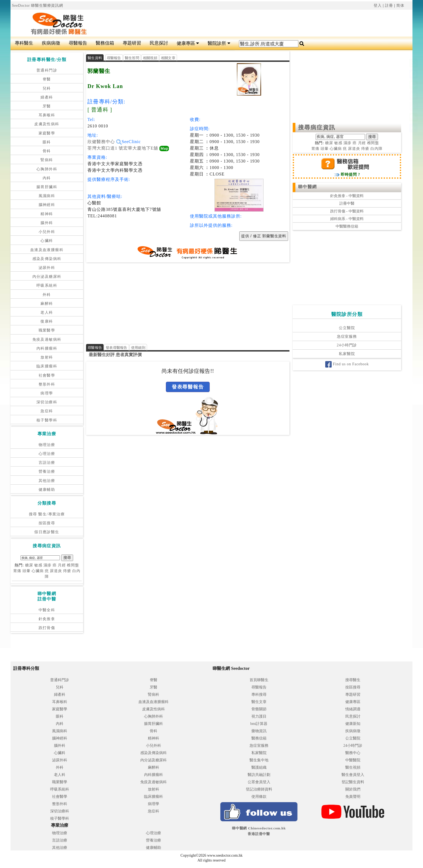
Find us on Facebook (347, 364)
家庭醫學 (47, 133)
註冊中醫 (347, 203)
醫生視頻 (353, 767)
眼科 (47, 142)
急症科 (47, 411)
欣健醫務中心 (105, 142)
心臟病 (38, 571)
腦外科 (47, 223)
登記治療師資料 (259, 789)
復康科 (47, 321)
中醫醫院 (353, 760)
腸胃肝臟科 (47, 187)
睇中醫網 (308, 187)
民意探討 (159, 43)
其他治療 (47, 481)
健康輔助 (47, 490)
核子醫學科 (47, 420)
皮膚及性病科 (47, 124)
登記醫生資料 (353, 782)
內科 (47, 178)
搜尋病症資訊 (317, 127)
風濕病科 (47, 196)
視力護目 (259, 716)
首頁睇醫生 (259, 680)
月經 (62, 565)
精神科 (47, 214)
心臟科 (47, 241)
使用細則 (138, 348)
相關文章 (168, 58)
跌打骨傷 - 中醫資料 (347, 211)
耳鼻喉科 (47, 115)
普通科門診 (47, 70)
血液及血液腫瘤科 (47, 250)
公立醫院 (347, 328)
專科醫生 (24, 43)
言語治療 (47, 463)
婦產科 (47, 97)
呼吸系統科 (47, 286)
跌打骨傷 (47, 628)
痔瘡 (67, 571)
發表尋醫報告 (117, 348)
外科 (47, 295)
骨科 (47, 151)
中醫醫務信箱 (347, 226)
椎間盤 (73, 565)
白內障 (376, 149)
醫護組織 (259, 767)
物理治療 (47, 445)
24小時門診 (347, 345)
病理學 (47, 393)
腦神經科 (47, 205)
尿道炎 (56, 571)
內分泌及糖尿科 (47, 277)
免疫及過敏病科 (47, 340)
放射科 (47, 357)
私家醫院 (347, 354)
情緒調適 (353, 709)
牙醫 (47, 106)
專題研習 (132, 43)
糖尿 (29, 565)
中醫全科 (47, 610)
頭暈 (26, 571)
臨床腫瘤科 (47, 366)
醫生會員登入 (353, 775)
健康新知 (353, 724)
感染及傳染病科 (47, 259)
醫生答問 (132, 58)
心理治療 (47, 454)
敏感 (38, 565)
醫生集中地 (259, 760)
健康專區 (188, 43)
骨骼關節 (259, 709)
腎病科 (47, 160)
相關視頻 (150, 58)
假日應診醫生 (47, 532)
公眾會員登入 (259, 782)
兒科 (47, 88)
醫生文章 (259, 702)
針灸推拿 (47, 619)
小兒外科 (47, 232)
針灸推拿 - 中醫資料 (347, 196)
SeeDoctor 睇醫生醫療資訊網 (37, 6)
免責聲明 (353, 797)
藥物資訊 (259, 731)
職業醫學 (47, 330)
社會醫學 (47, 375)
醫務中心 (353, 753)
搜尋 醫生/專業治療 (47, 514)
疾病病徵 (51, 43)
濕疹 (47, 565)
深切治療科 (47, 402)
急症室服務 (347, 337)
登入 (378, 6)
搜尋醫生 (353, 680)
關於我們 (353, 789)
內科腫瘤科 (47, 348)
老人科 (47, 313)
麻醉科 (47, 304)
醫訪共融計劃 (259, 775)
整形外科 (47, 384)
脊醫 (47, 79)
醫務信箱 (105, 43)
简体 (400, 6)
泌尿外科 (47, 268)
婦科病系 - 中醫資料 (347, 219)
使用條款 (259, 797)
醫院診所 (219, 43)
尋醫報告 (78, 43)
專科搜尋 (259, 695)
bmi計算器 (259, 724)
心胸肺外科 (47, 169)
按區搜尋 (47, 523)
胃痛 (17, 571)
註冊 (389, 6)
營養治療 (47, 472)
